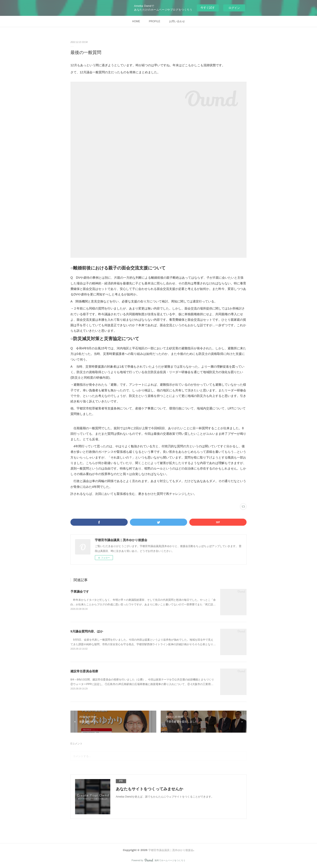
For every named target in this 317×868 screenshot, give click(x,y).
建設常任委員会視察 (84, 671)
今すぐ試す (208, 8)
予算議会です (80, 592)
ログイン (234, 8)
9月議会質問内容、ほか (87, 631)
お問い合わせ (177, 21)
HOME (136, 21)
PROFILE (154, 21)
